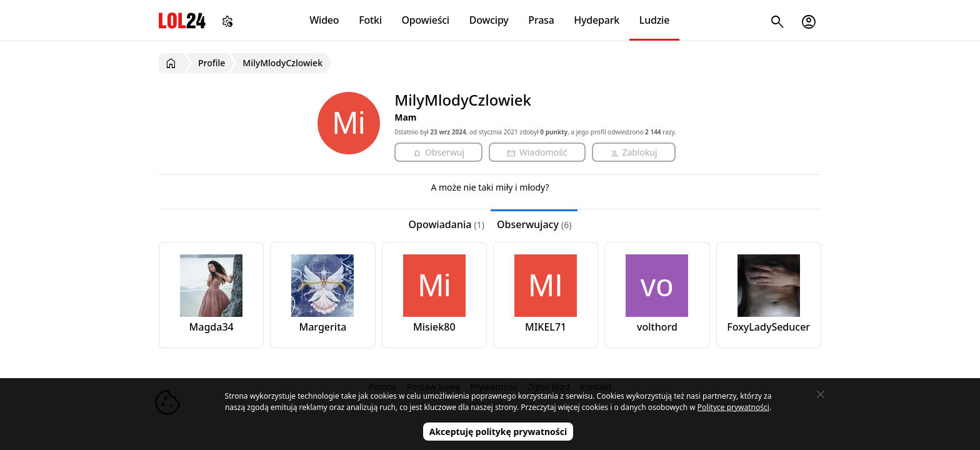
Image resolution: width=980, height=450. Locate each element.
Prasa (541, 20)
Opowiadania (447, 224)
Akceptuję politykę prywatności (498, 432)
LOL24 (182, 20)
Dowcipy (489, 20)
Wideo (324, 20)
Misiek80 (434, 327)
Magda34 (212, 327)
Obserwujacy (534, 224)
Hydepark (597, 20)
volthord (657, 327)
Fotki (370, 20)
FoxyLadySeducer (768, 327)
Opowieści (426, 20)
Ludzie (654, 20)
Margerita (323, 327)
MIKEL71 (546, 327)
